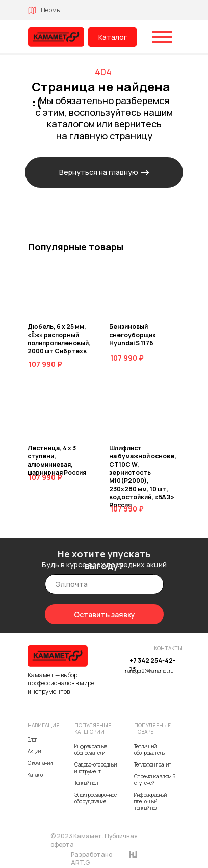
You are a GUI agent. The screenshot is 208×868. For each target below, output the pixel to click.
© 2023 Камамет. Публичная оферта (94, 840)
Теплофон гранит (153, 764)
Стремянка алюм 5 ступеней (155, 780)
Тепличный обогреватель (149, 749)
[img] (56, 37)
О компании (40, 763)
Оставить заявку (105, 614)
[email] (104, 584)
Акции (34, 751)
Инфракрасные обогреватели (91, 749)
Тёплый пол (86, 783)
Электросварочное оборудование (96, 798)
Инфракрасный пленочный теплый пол (150, 801)
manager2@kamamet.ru (149, 671)
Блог (32, 739)
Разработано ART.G (92, 859)
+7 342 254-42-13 (153, 665)
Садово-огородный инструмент (96, 768)
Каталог (113, 37)
